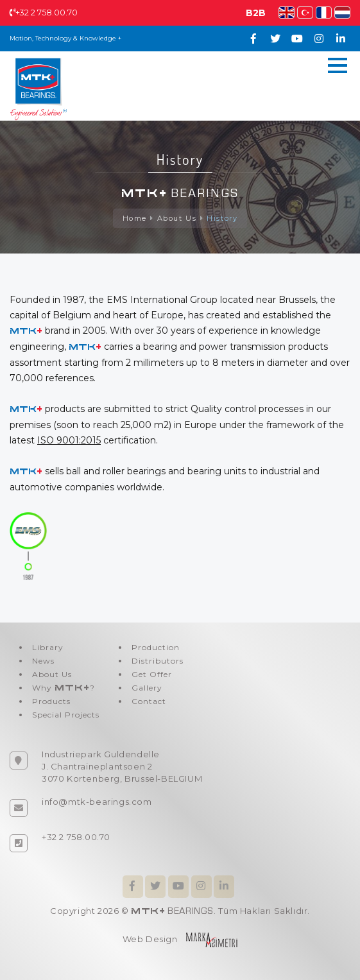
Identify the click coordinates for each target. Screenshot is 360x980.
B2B (256, 13)
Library (48, 647)
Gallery (147, 688)
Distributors (158, 661)
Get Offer (152, 674)
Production (156, 647)
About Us (177, 218)
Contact (149, 701)
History (222, 218)
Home (135, 218)
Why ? (64, 688)
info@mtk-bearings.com (97, 802)
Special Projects (66, 715)
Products (51, 701)
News (43, 661)
